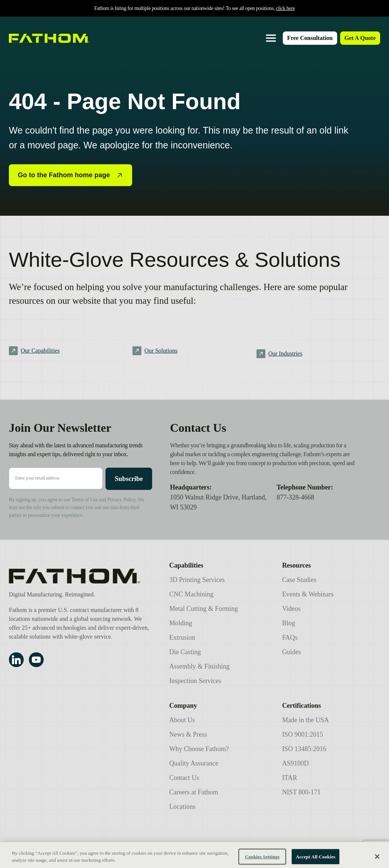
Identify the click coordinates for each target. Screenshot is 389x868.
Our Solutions (161, 351)
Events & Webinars (308, 594)
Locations (182, 807)
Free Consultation (310, 38)
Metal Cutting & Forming (204, 609)
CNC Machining (191, 594)
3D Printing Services (197, 580)
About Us (182, 720)
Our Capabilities (40, 351)
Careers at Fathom (194, 792)
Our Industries (285, 354)
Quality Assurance (194, 763)
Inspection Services (195, 681)
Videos (291, 609)
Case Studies (299, 580)
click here (285, 8)
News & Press (188, 734)
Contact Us (184, 778)
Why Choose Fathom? (199, 749)
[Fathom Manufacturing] (80, 576)
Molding (181, 623)
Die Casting (185, 652)
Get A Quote (360, 38)
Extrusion (182, 637)
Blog (289, 623)
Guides (291, 652)
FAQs (290, 637)
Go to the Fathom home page (71, 175)
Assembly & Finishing (199, 666)
